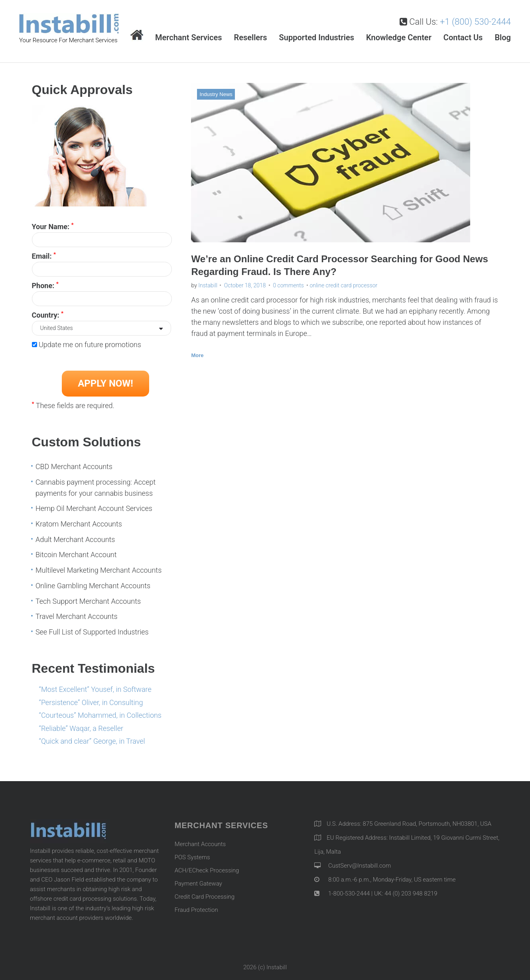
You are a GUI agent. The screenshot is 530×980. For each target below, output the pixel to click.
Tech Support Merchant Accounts (88, 599)
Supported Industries (317, 35)
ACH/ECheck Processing (207, 868)
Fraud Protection (196, 908)
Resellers (250, 35)
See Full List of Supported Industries (92, 630)
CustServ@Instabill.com (360, 864)
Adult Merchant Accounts (75, 537)
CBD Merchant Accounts (74, 464)
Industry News (216, 92)
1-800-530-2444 (348, 892)
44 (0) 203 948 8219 (411, 892)
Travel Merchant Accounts (77, 614)
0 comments (288, 283)
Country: (48, 312)
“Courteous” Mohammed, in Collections (100, 713)
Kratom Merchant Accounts (79, 522)
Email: (44, 253)
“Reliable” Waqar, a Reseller (81, 726)
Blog (503, 35)
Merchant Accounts (200, 842)
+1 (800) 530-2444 (475, 20)
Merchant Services (189, 35)
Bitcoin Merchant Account (76, 553)
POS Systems (192, 855)
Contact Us (463, 35)
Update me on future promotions (90, 343)
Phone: (45, 283)
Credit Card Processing (205, 895)
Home (137, 34)
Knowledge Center (399, 35)
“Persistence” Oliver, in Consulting (91, 700)
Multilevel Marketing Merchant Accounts (99, 568)
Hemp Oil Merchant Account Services (94, 506)
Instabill (208, 283)
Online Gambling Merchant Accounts (93, 584)
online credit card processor (343, 283)
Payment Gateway (198, 882)
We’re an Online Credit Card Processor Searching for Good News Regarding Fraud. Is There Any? (342, 262)
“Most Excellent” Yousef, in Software (95, 687)
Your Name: (53, 224)
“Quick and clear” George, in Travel (92, 739)
